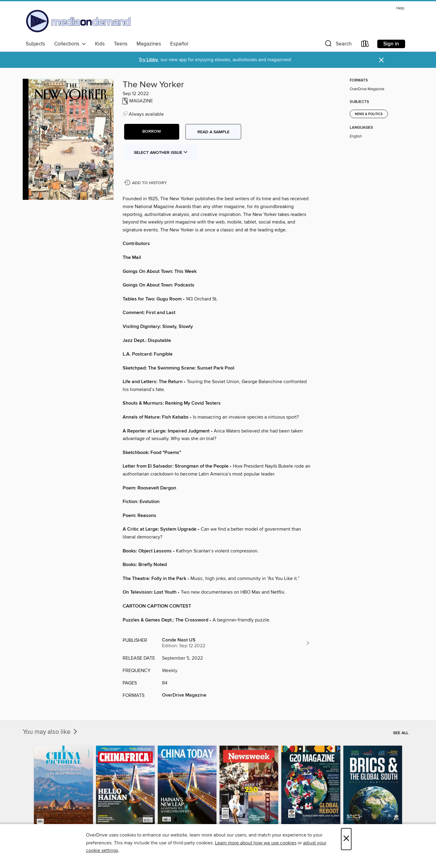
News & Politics (369, 114)
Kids (100, 44)
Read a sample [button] (213, 132)
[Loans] (365, 45)
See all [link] (401, 733)
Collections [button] (70, 44)
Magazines (149, 44)
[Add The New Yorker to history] (146, 183)
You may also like (51, 732)
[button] (338, 45)
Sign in (391, 44)
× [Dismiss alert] (381, 60)
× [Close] (346, 839)
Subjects (35, 44)
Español (179, 44)
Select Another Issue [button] (161, 153)
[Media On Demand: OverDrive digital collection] (78, 21)
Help (400, 8)
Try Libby (148, 60)
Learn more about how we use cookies (256, 843)
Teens (121, 44)
